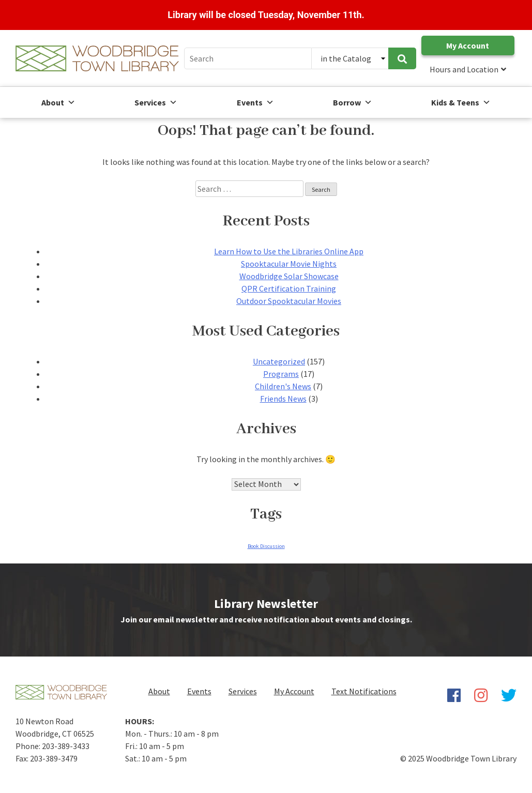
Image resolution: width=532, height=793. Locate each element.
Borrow (353, 102)
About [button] (58, 102)
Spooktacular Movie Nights (289, 264)
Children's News (283, 386)
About (159, 691)
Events (255, 102)
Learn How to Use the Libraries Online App (289, 251)
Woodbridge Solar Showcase (289, 276)
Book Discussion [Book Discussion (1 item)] (266, 546)
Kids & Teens (461, 102)
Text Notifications (364, 691)
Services (156, 102)
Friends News (283, 399)
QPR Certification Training (289, 288)
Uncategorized (279, 361)
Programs (281, 374)
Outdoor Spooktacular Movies (289, 301)
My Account (468, 45)
